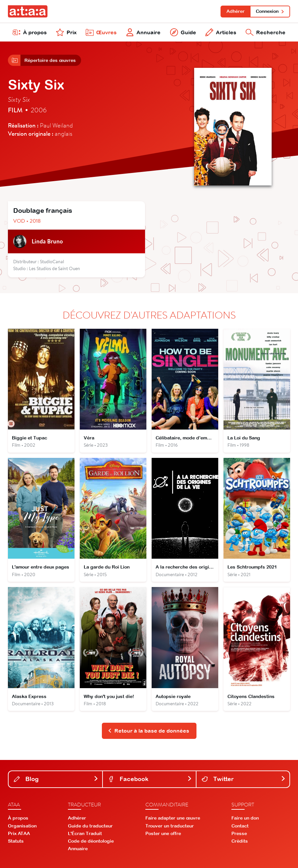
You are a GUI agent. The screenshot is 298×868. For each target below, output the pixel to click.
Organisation (22, 826)
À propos (30, 32)
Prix (66, 32)
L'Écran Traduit (85, 833)
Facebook (150, 779)
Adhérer (236, 11)
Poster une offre (163, 833)
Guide (183, 32)
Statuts (16, 841)
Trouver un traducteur (170, 826)
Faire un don (245, 818)
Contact (240, 826)
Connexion (270, 11)
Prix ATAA (19, 833)
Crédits (240, 841)
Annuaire (143, 32)
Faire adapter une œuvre (173, 818)
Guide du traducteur (90, 826)
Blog (56, 779)
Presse (239, 833)
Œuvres (101, 32)
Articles (221, 32)
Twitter (244, 779)
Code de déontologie (91, 841)
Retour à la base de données (149, 731)
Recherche (266, 32)
